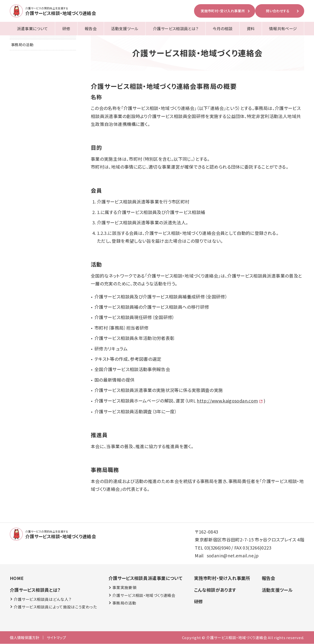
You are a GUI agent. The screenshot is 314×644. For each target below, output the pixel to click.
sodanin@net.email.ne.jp (233, 556)
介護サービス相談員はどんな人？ (42, 599)
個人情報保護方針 (25, 638)
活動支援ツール (125, 28)
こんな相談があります (215, 590)
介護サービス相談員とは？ (176, 28)
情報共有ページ (283, 28)
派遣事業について (33, 28)
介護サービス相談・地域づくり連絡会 (144, 596)
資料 (251, 28)
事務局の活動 (22, 45)
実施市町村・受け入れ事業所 (223, 11)
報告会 (91, 28)
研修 (66, 28)
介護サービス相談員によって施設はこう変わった (55, 607)
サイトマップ (56, 638)
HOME (17, 578)
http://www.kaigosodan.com (227, 401)
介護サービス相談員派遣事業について (145, 578)
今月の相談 (223, 28)
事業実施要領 (124, 588)
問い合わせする (278, 11)
